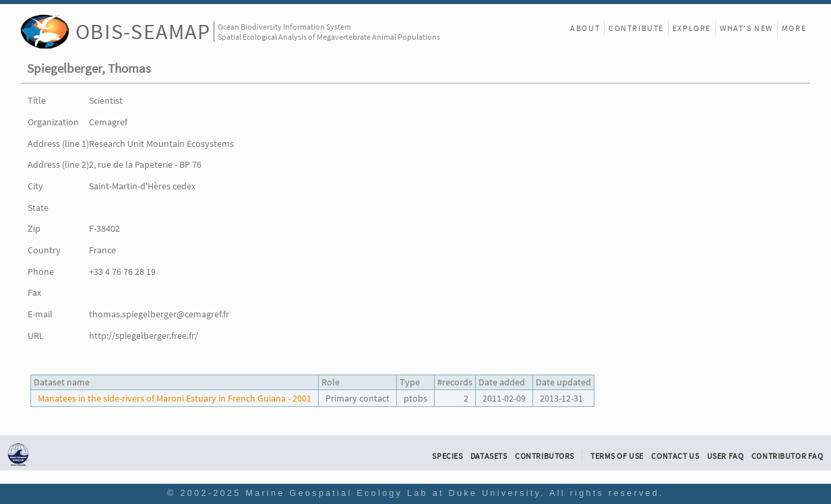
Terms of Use (617, 456)
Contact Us (675, 456)
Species (447, 456)
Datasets (489, 456)
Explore (692, 28)
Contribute (636, 28)
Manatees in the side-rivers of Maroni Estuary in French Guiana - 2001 (175, 398)
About (585, 28)
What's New (746, 28)
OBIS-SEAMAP (143, 31)
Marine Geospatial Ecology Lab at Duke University (393, 493)
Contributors (545, 456)
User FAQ (726, 456)
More (794, 28)
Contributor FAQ (788, 456)
